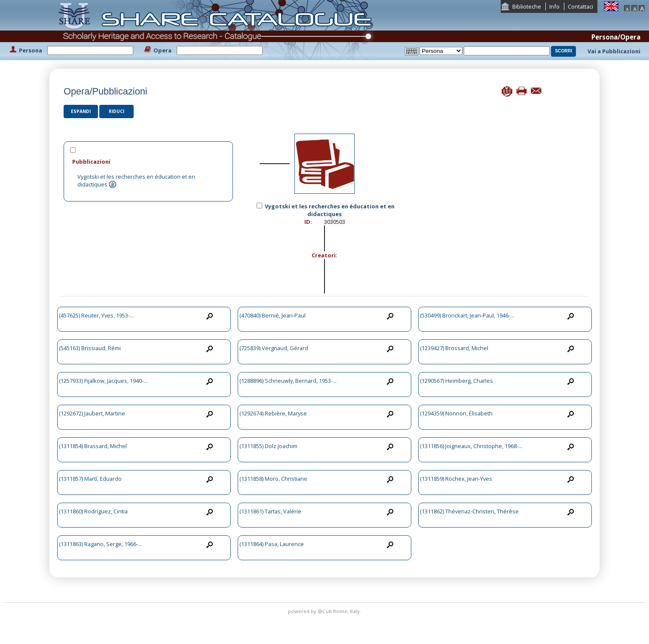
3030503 (335, 222)
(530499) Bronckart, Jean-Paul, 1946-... (467, 315)
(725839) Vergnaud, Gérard (274, 348)
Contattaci (580, 6)
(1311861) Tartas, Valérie (270, 511)
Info (554, 6)
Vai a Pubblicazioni (614, 51)
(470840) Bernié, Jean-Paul (272, 315)
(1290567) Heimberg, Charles (456, 381)
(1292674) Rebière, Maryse (273, 413)
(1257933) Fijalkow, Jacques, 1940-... (103, 381)
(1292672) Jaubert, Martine (92, 413)
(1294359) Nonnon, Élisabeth (456, 413)
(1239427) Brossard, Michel (454, 348)
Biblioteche (527, 6)
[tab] (148, 161)
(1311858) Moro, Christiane (273, 479)
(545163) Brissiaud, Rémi (90, 348)
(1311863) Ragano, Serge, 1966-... (100, 544)
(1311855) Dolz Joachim (268, 446)
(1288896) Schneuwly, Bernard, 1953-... (288, 381)
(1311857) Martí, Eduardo (90, 479)
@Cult (325, 611)
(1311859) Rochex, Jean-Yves (456, 479)
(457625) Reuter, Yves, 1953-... (96, 315)
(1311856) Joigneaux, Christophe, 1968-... (471, 446)
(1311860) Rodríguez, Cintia (93, 511)
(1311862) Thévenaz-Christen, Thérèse (469, 511)
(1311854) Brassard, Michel (93, 446)
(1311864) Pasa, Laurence (272, 544)
